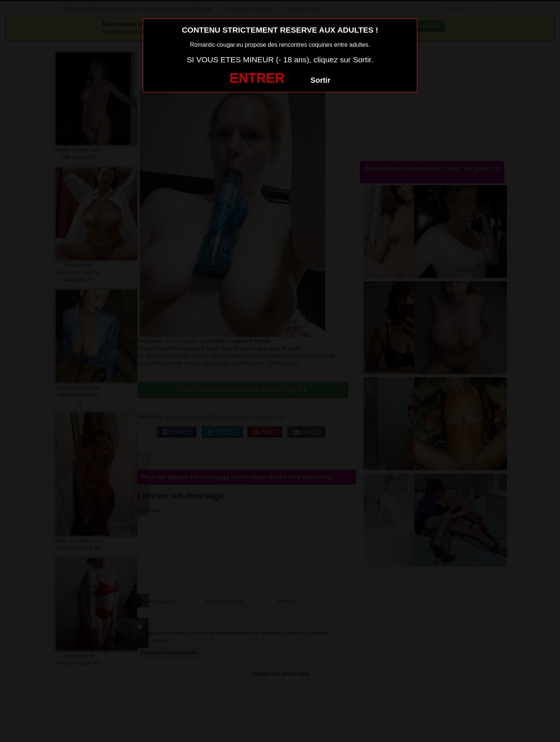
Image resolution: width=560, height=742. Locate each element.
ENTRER (257, 78)
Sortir (320, 80)
